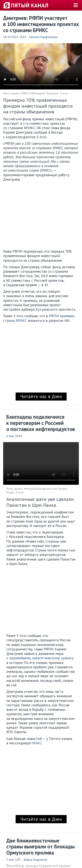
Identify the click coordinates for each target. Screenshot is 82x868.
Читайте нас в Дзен (41, 396)
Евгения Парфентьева (44, 37)
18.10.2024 (11, 37)
